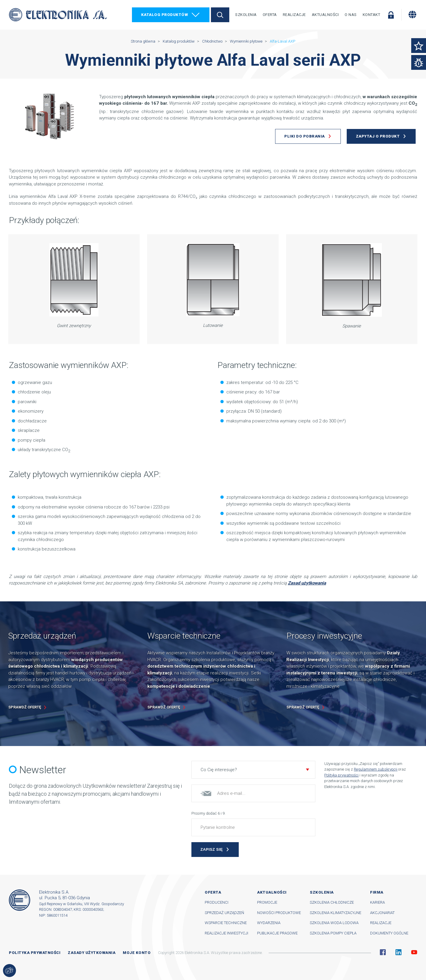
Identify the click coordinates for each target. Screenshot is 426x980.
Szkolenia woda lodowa (334, 923)
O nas (351, 15)
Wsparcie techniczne (226, 923)
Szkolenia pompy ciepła (333, 933)
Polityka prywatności (35, 953)
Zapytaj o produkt (378, 136)
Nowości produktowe (279, 913)
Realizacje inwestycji (226, 933)
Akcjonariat (382, 913)
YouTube (414, 952)
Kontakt (372, 15)
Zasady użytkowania (92, 953)
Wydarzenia (269, 923)
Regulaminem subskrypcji (376, 769)
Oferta (270, 15)
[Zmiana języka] (412, 14)
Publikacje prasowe (277, 933)
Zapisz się (212, 849)
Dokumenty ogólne (389, 933)
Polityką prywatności (341, 775)
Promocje (267, 902)
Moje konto (137, 953)
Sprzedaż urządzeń (224, 913)
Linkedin (398, 952)
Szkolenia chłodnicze (332, 902)
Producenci (217, 902)
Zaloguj (391, 15)
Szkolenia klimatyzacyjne (335, 913)
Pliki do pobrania (305, 136)
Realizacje (294, 15)
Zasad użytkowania (307, 583)
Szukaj (220, 15)
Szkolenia (246, 15)
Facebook (383, 952)
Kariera (377, 902)
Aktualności (325, 15)
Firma (377, 892)
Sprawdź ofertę (25, 707)
